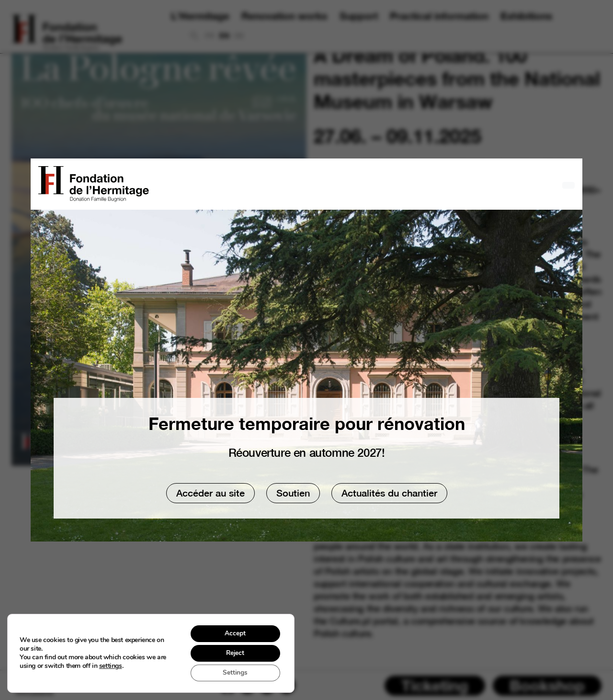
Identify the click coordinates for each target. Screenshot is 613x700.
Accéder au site (210, 493)
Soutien (293, 493)
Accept (234, 632)
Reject (234, 652)
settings (111, 666)
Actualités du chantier (389, 493)
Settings (234, 672)
